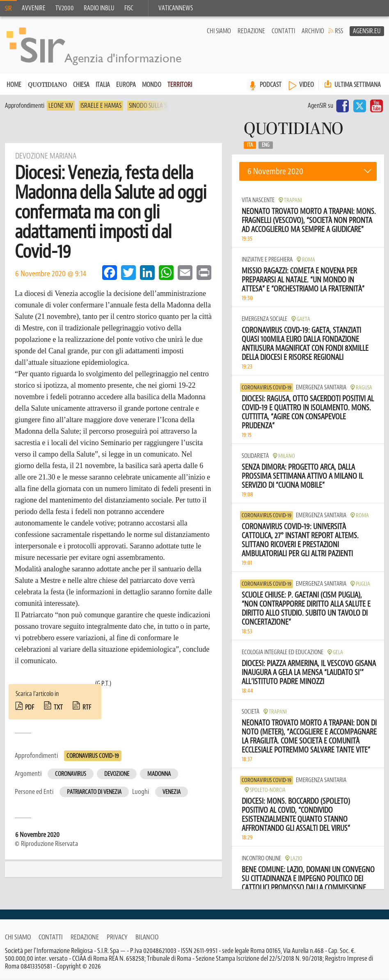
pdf (30, 707)
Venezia (172, 792)
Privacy (117, 937)
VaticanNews (176, 8)
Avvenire (34, 8)
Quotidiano (47, 85)
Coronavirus (71, 774)
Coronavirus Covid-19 (93, 756)
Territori (180, 85)
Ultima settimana (352, 85)
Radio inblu (99, 8)
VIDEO (307, 85)
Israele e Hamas (101, 106)
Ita (250, 145)
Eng (266, 145)
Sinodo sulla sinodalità (160, 106)
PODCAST (271, 85)
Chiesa (81, 85)
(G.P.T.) (103, 684)
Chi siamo (219, 31)
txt (58, 707)
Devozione (117, 774)
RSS (339, 31)
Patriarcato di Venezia (94, 792)
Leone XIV (61, 106)
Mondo (152, 85)
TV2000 (65, 8)
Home (14, 85)
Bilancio (147, 937)
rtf (87, 707)
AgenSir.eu (367, 31)
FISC (129, 8)
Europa (126, 85)
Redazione (251, 31)
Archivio (313, 31)
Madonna (159, 774)
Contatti (283, 31)
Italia (103, 85)
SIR (8, 9)
